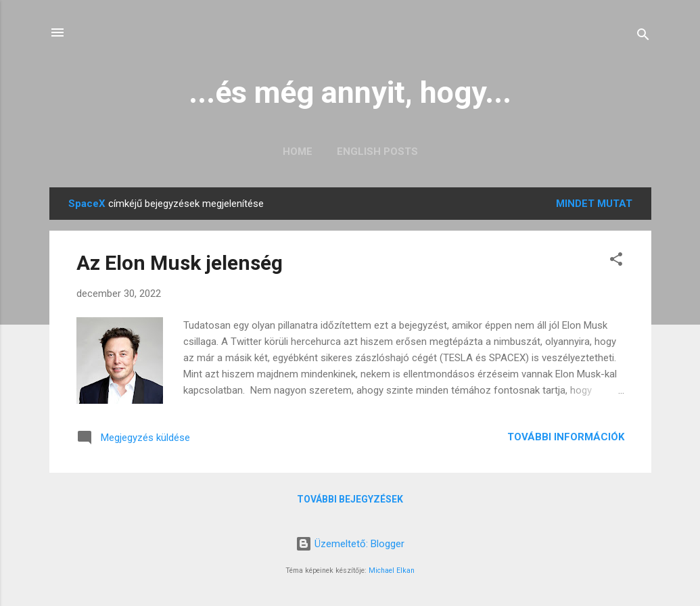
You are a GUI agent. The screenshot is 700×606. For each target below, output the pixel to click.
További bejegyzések (350, 499)
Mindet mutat (594, 204)
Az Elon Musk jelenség (180, 263)
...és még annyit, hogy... (350, 92)
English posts (377, 151)
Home (298, 151)
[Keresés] (643, 37)
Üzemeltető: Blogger (350, 544)
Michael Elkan (392, 570)
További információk (566, 437)
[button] (616, 261)
